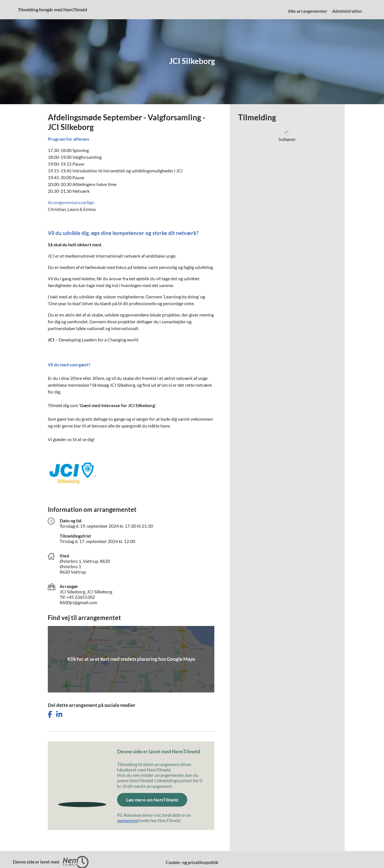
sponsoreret (128, 820)
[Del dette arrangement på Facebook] (50, 714)
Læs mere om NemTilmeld (152, 800)
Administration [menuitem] (347, 11)
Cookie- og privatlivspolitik (192, 862)
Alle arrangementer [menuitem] (308, 11)
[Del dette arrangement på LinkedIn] (59, 714)
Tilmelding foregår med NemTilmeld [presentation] (52, 9)
